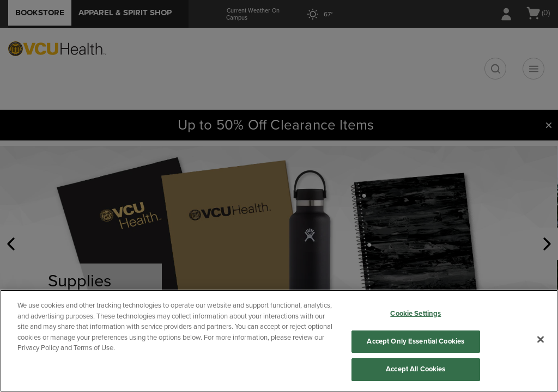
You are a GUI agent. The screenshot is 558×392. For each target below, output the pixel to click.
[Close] (541, 340)
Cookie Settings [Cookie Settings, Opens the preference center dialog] (416, 314)
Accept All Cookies (416, 369)
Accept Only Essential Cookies (416, 341)
